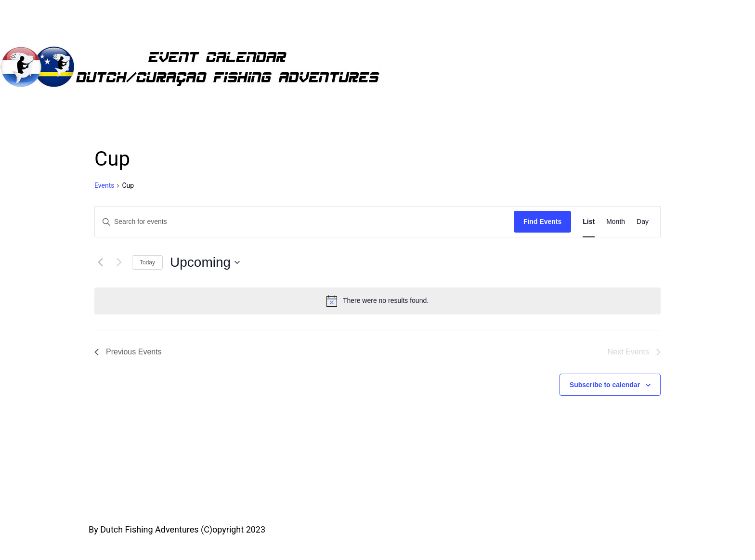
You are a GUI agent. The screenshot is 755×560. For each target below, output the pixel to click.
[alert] (377, 301)
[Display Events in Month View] (616, 222)
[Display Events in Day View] (643, 222)
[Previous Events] (100, 262)
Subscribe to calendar (605, 385)
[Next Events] (119, 262)
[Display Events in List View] (589, 222)
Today (147, 262)
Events (104, 185)
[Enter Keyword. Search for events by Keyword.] (304, 222)
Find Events (542, 221)
